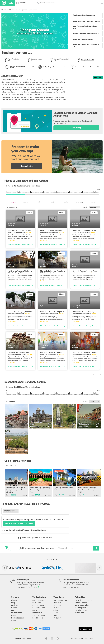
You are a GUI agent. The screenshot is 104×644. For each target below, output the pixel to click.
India (8, 10)
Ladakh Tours (38, 618)
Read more (12, 240)
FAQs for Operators (82, 610)
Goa (55, 615)
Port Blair (57, 618)
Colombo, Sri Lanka (61, 600)
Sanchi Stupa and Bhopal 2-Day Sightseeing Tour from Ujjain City (16, 490)
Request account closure (18, 619)
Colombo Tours (38, 600)
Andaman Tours (39, 615)
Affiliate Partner (81, 603)
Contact (14, 608)
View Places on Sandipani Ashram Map (85, 27)
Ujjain (23, 10)
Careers (14, 615)
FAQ (13, 610)
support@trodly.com (33, 585)
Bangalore (57, 605)
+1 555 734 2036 (32, 587)
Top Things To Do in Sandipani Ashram (87, 21)
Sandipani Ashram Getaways (83, 40)
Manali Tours (37, 613)
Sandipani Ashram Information (84, 15)
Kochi (56, 613)
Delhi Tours (37, 603)
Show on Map (76, 128)
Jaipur (56, 610)
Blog (13, 603)
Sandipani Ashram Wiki (88, 60)
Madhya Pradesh (15, 10)
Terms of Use (75, 638)
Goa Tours (36, 610)
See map (29, 232)
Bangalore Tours (39, 608)
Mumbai (57, 608)
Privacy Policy (88, 638)
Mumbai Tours (38, 605)
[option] (19, 568)
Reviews (15, 605)
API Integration (80, 608)
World (3, 10)
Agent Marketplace (82, 605)
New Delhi (57, 603)
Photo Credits (17, 613)
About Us (15, 600)
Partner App (79, 613)
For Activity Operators (83, 600)
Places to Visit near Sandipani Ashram (86, 33)
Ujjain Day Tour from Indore (64, 488)
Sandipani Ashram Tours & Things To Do (86, 46)
